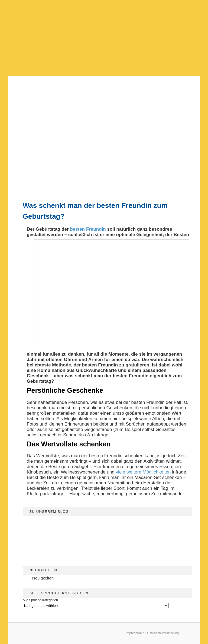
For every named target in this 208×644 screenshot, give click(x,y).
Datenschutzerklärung (163, 633)
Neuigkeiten (43, 578)
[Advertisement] (104, 38)
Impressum (134, 633)
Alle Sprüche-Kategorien (40, 600)
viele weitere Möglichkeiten (143, 472)
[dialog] (198, 633)
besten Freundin (88, 229)
